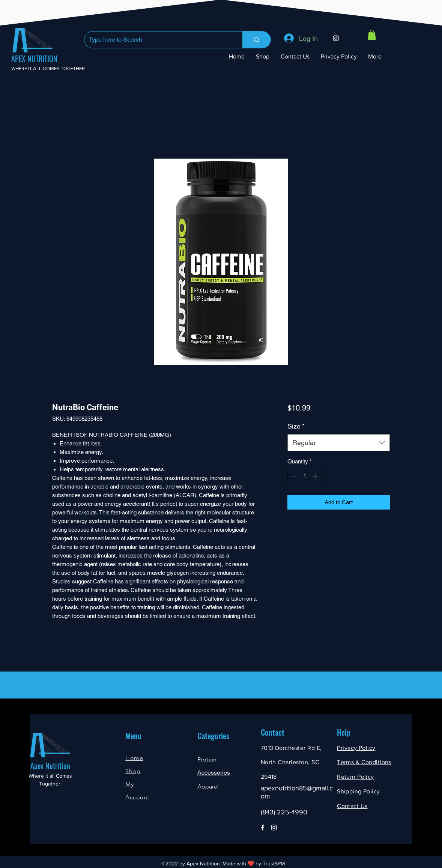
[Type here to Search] (158, 40)
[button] (372, 35)
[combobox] (339, 443)
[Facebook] (263, 828)
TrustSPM (274, 864)
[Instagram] (336, 38)
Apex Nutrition (50, 766)
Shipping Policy (358, 791)
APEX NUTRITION (34, 58)
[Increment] (316, 476)
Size (296, 426)
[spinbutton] (304, 476)
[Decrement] (294, 476)
